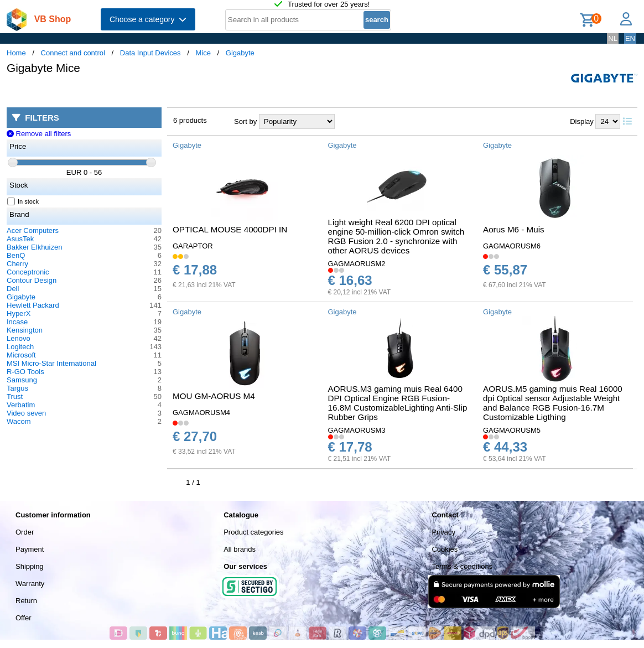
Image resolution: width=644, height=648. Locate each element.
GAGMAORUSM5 (512, 430)
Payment (30, 549)
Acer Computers (33, 230)
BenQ (16, 255)
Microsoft (21, 355)
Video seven (26, 413)
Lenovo (19, 338)
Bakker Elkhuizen (34, 247)
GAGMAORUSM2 (357, 264)
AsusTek (20, 239)
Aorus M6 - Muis (514, 229)
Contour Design (32, 280)
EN (630, 38)
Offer (24, 618)
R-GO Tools (25, 372)
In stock (23, 201)
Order (25, 532)
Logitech (20, 347)
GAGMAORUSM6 (512, 246)
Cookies (445, 549)
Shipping (30, 566)
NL (613, 38)
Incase (17, 322)
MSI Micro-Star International (51, 363)
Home (16, 53)
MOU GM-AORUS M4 (214, 396)
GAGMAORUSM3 (357, 430)
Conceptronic (28, 272)
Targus (17, 388)
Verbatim (21, 405)
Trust (15, 396)
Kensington (25, 330)
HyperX (19, 313)
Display (582, 121)
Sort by (245, 121)
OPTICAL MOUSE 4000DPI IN (230, 229)
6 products (190, 120)
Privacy (443, 532)
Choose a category (148, 19)
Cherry (17, 264)
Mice (203, 53)
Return (26, 601)
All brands (240, 549)
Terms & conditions (462, 566)
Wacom (19, 421)
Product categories (253, 532)
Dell (13, 289)
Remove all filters (39, 134)
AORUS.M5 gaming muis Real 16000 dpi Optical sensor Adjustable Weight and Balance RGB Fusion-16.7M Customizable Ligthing (553, 403)
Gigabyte (240, 53)
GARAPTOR (193, 246)
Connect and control (73, 53)
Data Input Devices (150, 53)
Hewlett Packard (33, 305)
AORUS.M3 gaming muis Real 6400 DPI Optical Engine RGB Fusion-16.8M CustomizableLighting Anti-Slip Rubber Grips (398, 403)
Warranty (30, 584)
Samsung (22, 380)
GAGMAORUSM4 (201, 413)
